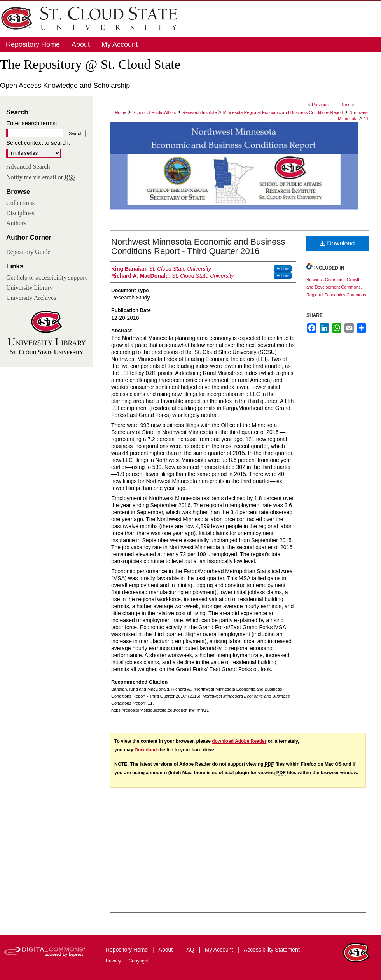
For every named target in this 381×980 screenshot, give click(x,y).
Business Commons (325, 280)
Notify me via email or (41, 177)
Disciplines (20, 213)
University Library (30, 288)
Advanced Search (28, 167)
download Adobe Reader (239, 741)
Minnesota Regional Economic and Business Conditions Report (283, 112)
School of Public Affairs (154, 112)
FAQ (190, 950)
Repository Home (128, 950)
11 (366, 119)
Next (346, 105)
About (166, 950)
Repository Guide (28, 252)
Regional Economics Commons (336, 295)
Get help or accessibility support (46, 277)
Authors (16, 223)
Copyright (139, 961)
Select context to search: (38, 143)
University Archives (31, 298)
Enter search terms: (32, 123)
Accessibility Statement (272, 950)
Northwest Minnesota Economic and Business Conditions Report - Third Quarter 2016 (198, 246)
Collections (20, 203)
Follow (283, 268)
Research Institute (200, 112)
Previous (320, 105)
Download (337, 243)
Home (120, 112)
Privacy (114, 961)
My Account (220, 950)
